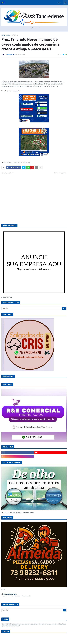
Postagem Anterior (8, 173)
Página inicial (5, 35)
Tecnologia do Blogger (9, 594)
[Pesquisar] (34, 308)
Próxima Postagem (60, 173)
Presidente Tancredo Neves (21, 162)
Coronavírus (14, 35)
